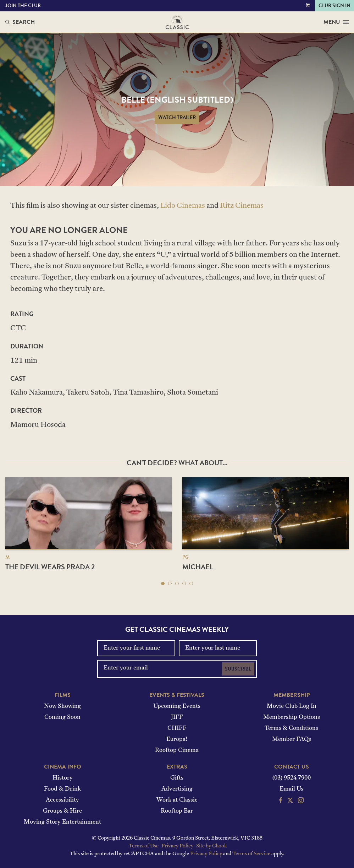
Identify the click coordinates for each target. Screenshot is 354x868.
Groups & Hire (62, 811)
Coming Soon (62, 717)
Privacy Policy (177, 846)
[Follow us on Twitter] (290, 801)
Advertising (177, 789)
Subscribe (238, 669)
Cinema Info (63, 767)
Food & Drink (62, 789)
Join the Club (23, 6)
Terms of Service (251, 854)
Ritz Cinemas (242, 206)
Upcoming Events (177, 706)
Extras (177, 767)
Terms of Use (144, 846)
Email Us (291, 789)
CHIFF (177, 728)
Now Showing (62, 706)
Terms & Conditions (291, 728)
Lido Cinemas (183, 206)
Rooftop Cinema (177, 750)
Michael (198, 567)
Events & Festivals (177, 695)
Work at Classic (177, 800)
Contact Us (292, 767)
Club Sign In (334, 6)
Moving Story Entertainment (62, 822)
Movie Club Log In (292, 706)
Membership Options (292, 717)
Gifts (177, 778)
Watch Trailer (177, 117)
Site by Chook (212, 846)
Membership (292, 695)
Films (63, 695)
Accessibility (62, 800)
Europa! (177, 739)
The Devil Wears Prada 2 (50, 567)
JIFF (177, 717)
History (63, 778)
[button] (163, 584)
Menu (336, 22)
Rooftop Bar (177, 811)
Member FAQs (292, 739)
